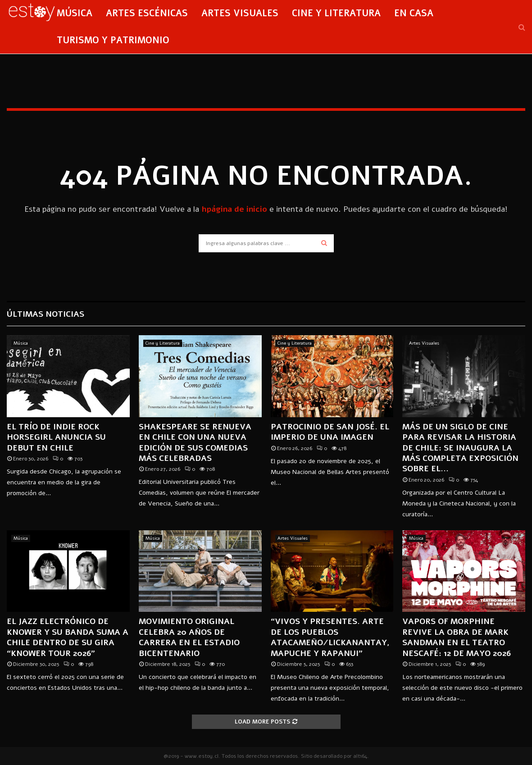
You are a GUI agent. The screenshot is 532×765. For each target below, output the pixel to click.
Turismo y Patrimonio (113, 40)
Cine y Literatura (336, 13)
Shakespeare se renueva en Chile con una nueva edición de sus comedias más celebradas (195, 442)
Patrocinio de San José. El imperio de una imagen (330, 432)
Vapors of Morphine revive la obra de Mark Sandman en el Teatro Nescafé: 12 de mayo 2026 (457, 637)
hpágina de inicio (234, 209)
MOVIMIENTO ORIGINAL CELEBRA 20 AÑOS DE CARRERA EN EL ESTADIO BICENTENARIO (189, 637)
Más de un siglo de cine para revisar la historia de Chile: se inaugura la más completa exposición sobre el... (460, 448)
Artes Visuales (240, 13)
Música (75, 13)
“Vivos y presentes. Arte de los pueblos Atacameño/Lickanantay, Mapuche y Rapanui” (330, 637)
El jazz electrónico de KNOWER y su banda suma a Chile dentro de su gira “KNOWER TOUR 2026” (68, 637)
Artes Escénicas (147, 13)
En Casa (414, 13)
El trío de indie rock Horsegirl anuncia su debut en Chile (56, 437)
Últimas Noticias (45, 314)
